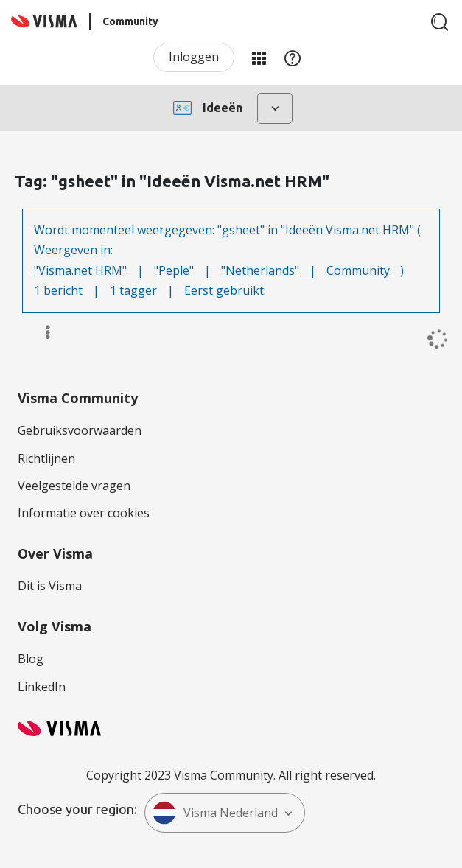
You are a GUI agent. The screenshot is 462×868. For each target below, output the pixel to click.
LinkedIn (42, 687)
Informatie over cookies (84, 513)
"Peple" (174, 270)
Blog (31, 659)
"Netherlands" (260, 270)
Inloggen (194, 57)
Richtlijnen (46, 458)
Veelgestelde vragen (74, 486)
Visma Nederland (215, 813)
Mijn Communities (259, 57)
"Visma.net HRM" (80, 270)
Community (358, 270)
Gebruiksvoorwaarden (80, 430)
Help (293, 57)
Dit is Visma (50, 586)
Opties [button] (41, 332)
